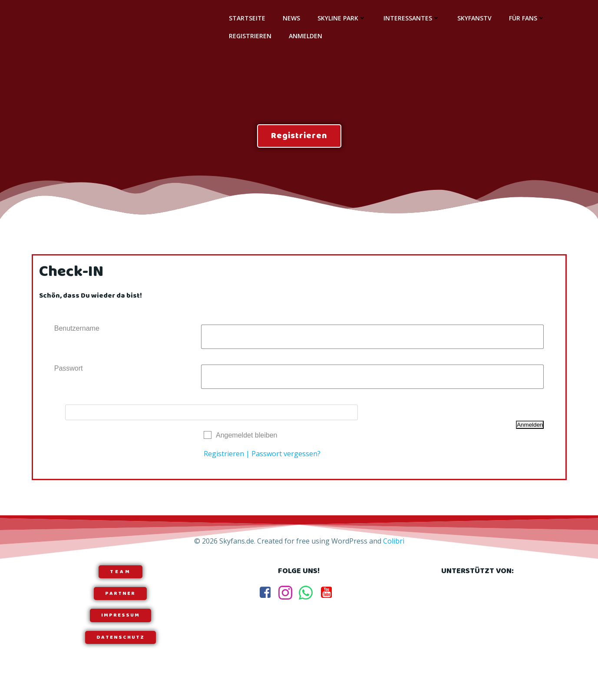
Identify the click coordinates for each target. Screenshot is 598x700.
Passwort (69, 373)
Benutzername (77, 333)
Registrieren (249, 35)
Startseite (246, 18)
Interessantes (410, 18)
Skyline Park (340, 18)
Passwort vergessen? (286, 459)
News (290, 18)
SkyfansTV (473, 18)
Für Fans (526, 18)
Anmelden (304, 35)
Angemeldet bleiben (246, 440)
